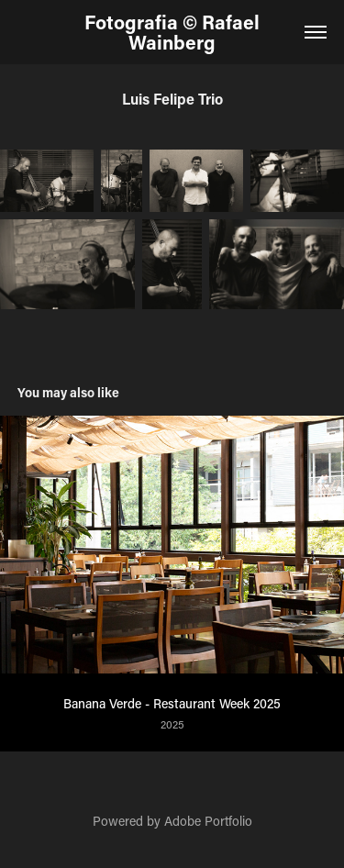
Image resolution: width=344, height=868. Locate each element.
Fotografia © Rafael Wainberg (174, 32)
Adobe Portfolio (208, 821)
